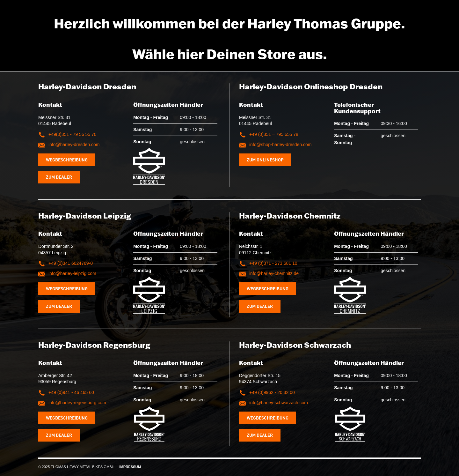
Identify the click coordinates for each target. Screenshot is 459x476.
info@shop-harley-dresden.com (280, 145)
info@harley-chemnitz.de (274, 273)
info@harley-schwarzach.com (279, 403)
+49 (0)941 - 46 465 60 (71, 392)
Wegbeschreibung (67, 160)
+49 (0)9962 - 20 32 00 (272, 392)
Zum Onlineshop (265, 160)
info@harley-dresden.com (74, 145)
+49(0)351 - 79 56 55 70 (73, 134)
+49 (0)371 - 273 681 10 (273, 263)
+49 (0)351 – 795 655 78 (274, 134)
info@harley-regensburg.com (77, 403)
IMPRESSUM (130, 467)
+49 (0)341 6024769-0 (71, 263)
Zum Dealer (59, 177)
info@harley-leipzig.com (72, 273)
